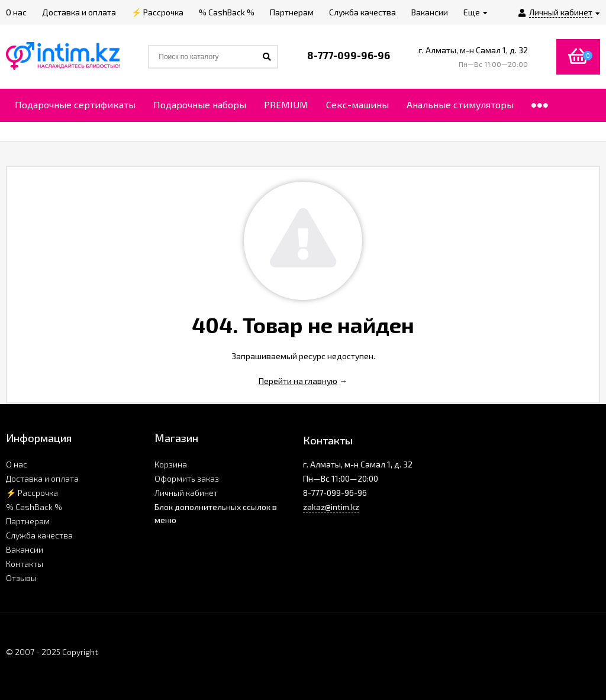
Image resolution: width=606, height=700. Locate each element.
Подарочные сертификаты (75, 104)
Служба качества (39, 535)
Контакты (25, 564)
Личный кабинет (186, 493)
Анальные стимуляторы (460, 104)
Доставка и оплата (42, 478)
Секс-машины (357, 104)
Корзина (171, 464)
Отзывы (21, 578)
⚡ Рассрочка (32, 493)
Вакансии (25, 549)
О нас (17, 464)
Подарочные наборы (200, 104)
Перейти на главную (298, 381)
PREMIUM (286, 104)
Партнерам (28, 521)
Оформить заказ (187, 478)
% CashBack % (34, 507)
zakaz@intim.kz (331, 507)
